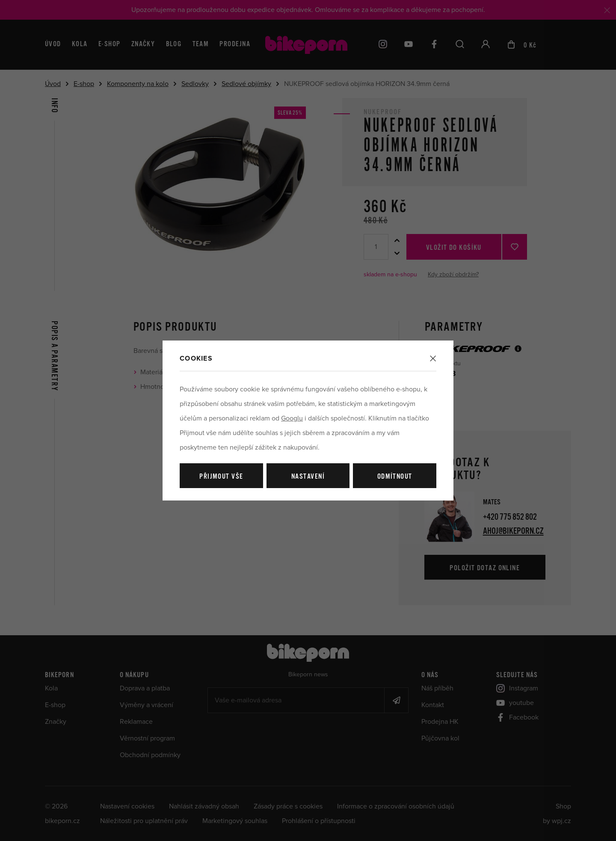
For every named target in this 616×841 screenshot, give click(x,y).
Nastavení (308, 477)
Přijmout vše (221, 477)
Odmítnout (395, 477)
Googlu (292, 418)
